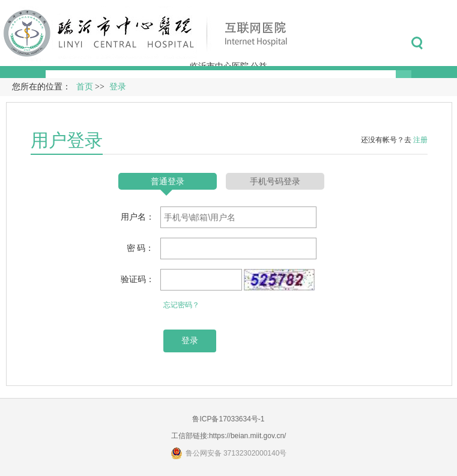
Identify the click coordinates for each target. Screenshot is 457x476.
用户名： (138, 217)
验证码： (138, 279)
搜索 (417, 43)
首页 (85, 87)
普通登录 (168, 181)
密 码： (141, 248)
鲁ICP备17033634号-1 (228, 419)
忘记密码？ (181, 305)
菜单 (444, 43)
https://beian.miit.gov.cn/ (248, 436)
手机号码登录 (275, 181)
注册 (420, 140)
